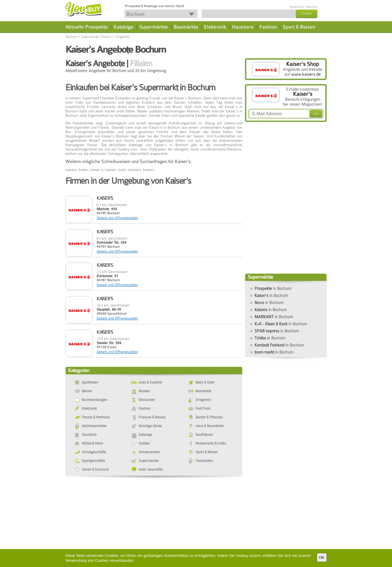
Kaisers (271, 310)
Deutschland (297, 7)
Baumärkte (186, 27)
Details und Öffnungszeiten (117, 218)
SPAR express (277, 331)
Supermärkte (154, 27)
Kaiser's (107, 37)
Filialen (141, 63)
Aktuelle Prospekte (87, 27)
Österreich (312, 7)
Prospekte (273, 289)
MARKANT (274, 317)
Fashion (268, 27)
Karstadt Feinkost (279, 345)
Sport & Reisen (299, 27)
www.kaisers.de (306, 74)
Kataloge (123, 27)
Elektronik (215, 27)
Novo (269, 303)
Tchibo (270, 338)
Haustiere (243, 27)
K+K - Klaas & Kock (281, 324)
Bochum (72, 37)
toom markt (274, 352)
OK (322, 557)
